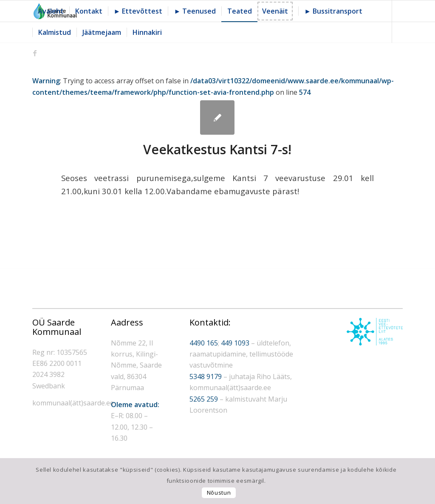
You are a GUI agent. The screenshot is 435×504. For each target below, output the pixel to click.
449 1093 (235, 343)
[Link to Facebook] (35, 53)
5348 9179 (206, 377)
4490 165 (204, 343)
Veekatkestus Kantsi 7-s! (217, 149)
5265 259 (204, 399)
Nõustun (219, 493)
